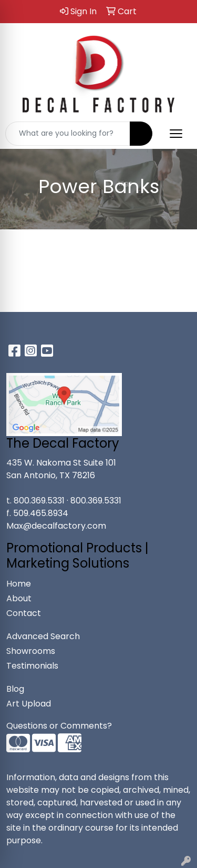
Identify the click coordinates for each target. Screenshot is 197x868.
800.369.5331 (39, 501)
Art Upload (29, 704)
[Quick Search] (68, 134)
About (19, 598)
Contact (24, 613)
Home (19, 584)
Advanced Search (43, 636)
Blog (15, 689)
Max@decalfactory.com (56, 526)
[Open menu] (176, 134)
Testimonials (32, 666)
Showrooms (31, 651)
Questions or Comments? (59, 726)
